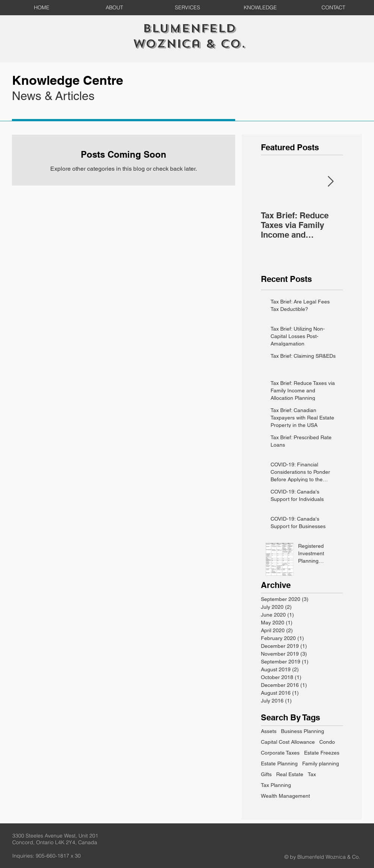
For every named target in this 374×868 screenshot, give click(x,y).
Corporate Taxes (280, 753)
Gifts (266, 774)
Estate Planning (279, 763)
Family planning (321, 763)
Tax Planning (276, 785)
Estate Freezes (322, 753)
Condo (327, 742)
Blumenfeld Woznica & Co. (189, 36)
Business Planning (303, 731)
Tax (312, 774)
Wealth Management (285, 796)
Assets (269, 731)
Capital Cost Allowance (288, 742)
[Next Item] (331, 182)
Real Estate (290, 774)
